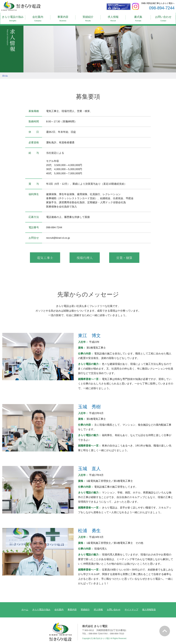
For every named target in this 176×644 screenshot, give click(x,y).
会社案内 (38, 18)
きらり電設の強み (13, 18)
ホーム (25, 606)
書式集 (138, 18)
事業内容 (63, 18)
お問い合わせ (163, 18)
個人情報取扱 (149, 606)
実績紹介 (88, 18)
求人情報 (113, 18)
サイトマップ (131, 606)
